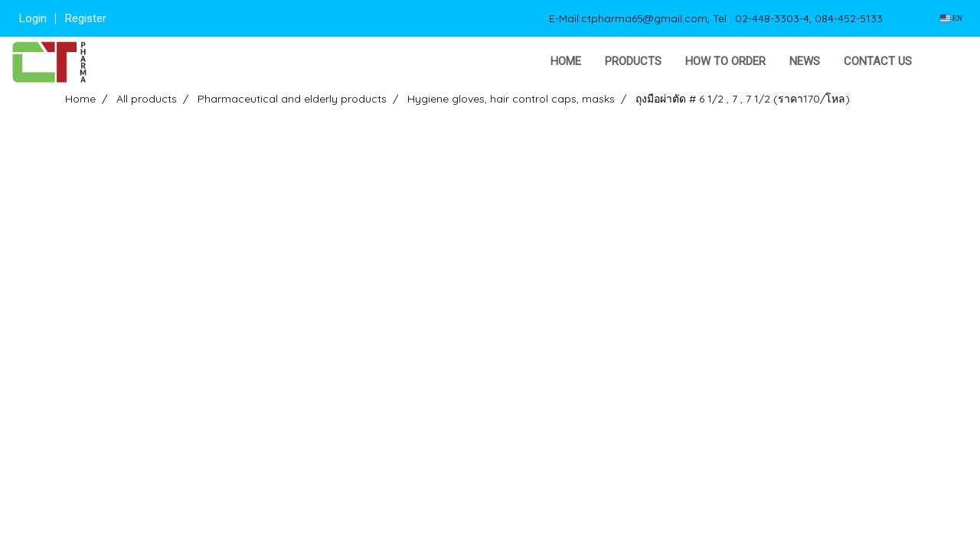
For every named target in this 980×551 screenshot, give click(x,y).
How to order (725, 61)
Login (33, 18)
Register (86, 18)
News (805, 61)
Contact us (878, 61)
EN (951, 18)
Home (566, 61)
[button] (947, 62)
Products (633, 61)
